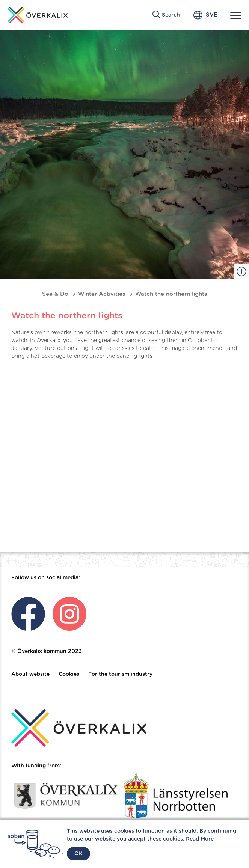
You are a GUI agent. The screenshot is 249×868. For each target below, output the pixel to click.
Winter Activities (102, 294)
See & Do (55, 294)
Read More (200, 839)
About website (30, 674)
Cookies (69, 674)
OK (78, 854)
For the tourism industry (120, 674)
